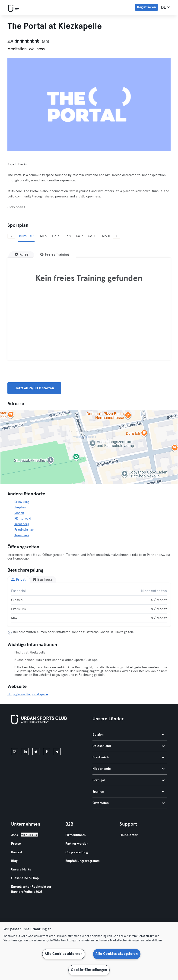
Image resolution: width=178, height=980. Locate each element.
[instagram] (15, 752)
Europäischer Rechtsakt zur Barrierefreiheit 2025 (31, 889)
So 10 (92, 236)
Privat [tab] (19, 579)
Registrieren (146, 7)
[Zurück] (11, 236)
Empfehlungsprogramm (83, 861)
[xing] (57, 752)
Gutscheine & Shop (25, 878)
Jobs (14, 835)
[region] (89, 951)
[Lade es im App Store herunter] (27, 737)
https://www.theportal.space (28, 694)
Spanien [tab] (129, 792)
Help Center (129, 835)
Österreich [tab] (129, 803)
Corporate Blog (77, 852)
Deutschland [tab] (129, 746)
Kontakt (17, 852)
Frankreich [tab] (129, 757)
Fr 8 (68, 236)
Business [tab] (43, 579)
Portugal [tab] (129, 780)
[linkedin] (25, 752)
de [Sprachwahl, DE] (165, 7)
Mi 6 (43, 236)
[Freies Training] (55, 254)
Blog (14, 861)
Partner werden (77, 844)
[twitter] (36, 752)
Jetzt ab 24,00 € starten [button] (34, 388)
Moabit (19, 513)
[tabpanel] (89, 605)
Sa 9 (79, 236)
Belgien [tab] (129, 735)
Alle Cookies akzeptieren (117, 954)
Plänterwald (23, 519)
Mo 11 (106, 236)
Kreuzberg (22, 502)
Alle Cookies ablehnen (64, 954)
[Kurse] (22, 254)
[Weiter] (117, 236)
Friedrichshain (24, 530)
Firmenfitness (75, 835)
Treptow (20, 507)
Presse (16, 844)
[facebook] (47, 752)
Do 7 (56, 236)
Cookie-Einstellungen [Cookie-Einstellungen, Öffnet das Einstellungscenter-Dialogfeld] (89, 970)
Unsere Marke (21, 870)
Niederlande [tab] (129, 769)
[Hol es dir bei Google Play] (61, 737)
